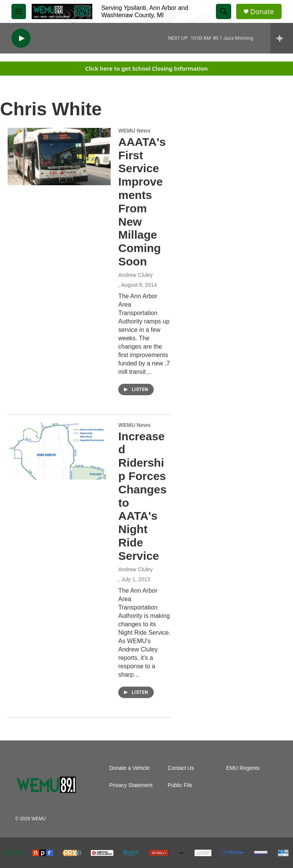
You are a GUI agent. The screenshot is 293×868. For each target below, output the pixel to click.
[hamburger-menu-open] (19, 11)
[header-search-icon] (224, 11)
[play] (21, 38)
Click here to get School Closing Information (146, 68)
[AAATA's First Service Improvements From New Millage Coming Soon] (59, 157)
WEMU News (134, 131)
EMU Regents (243, 768)
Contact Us (181, 768)
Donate (262, 12)
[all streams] (282, 38)
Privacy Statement (131, 785)
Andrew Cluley (135, 275)
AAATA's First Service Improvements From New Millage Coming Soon (142, 202)
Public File (180, 785)
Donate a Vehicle (129, 768)
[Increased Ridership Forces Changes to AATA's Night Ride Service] (59, 451)
